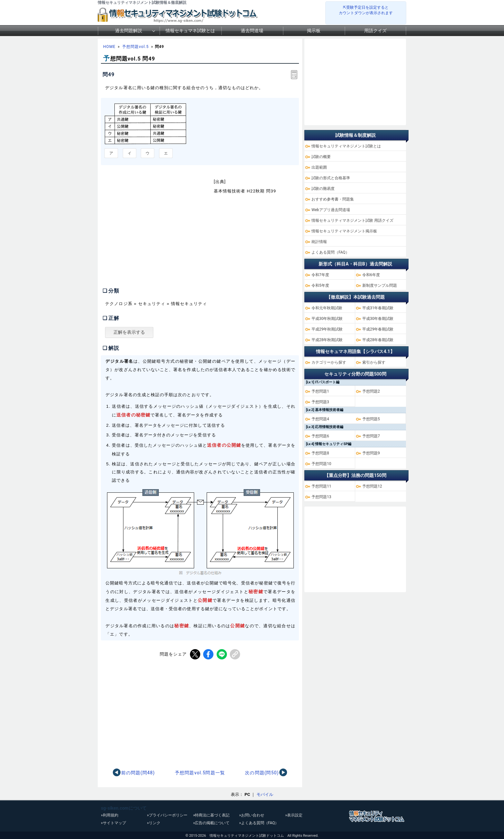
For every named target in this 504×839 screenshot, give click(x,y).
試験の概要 (321, 157)
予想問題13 (321, 497)
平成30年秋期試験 (327, 319)
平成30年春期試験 (378, 319)
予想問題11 (321, 486)
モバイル (265, 794)
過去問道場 (252, 31)
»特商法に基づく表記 (212, 815)
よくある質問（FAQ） (330, 252)
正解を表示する (129, 332)
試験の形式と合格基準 (331, 178)
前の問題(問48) (138, 773)
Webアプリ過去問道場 (331, 210)
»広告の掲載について (212, 823)
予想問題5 (371, 419)
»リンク (154, 823)
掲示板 (314, 31)
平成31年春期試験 (378, 308)
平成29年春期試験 (378, 329)
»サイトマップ (113, 823)
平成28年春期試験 (378, 340)
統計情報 (319, 242)
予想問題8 (320, 453)
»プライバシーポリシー (167, 815)
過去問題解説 (129, 31)
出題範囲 (319, 167)
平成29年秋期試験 (327, 329)
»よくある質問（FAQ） (259, 823)
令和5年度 (320, 285)
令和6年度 (371, 275)
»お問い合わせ (252, 815)
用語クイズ (375, 31)
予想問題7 (371, 436)
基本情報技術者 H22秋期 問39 (245, 191)
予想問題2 (371, 391)
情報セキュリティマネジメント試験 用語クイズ (352, 220)
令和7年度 (320, 275)
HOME (109, 47)
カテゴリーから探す (329, 362)
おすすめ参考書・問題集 (333, 199)
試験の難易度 (323, 189)
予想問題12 (372, 486)
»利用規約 (110, 815)
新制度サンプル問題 (380, 285)
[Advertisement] (155, 229)
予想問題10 (321, 464)
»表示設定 (294, 815)
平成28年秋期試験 (327, 340)
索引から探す (374, 362)
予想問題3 (320, 402)
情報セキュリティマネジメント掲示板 (344, 231)
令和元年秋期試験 (327, 308)
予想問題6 (320, 436)
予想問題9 (371, 453)
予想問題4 (320, 419)
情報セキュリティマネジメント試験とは (346, 146)
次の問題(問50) (262, 773)
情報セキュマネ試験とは (190, 31)
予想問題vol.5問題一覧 (200, 773)
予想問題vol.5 (135, 47)
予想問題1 (320, 391)
